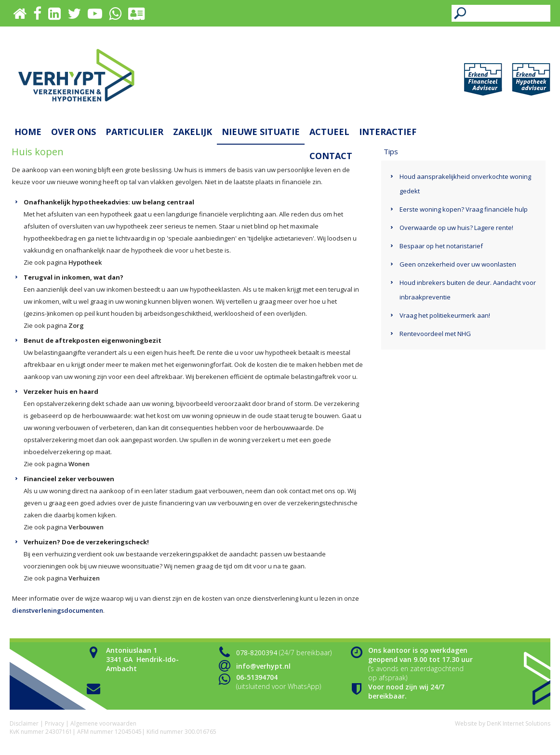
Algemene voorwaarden (103, 723)
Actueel (329, 132)
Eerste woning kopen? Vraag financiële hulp (464, 209)
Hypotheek (85, 262)
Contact (331, 156)
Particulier (134, 132)
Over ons (73, 132)
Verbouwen (86, 527)
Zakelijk (193, 132)
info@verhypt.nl (263, 666)
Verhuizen (84, 578)
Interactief (388, 132)
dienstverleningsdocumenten (58, 610)
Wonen (79, 464)
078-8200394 (257, 653)
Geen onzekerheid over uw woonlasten (458, 264)
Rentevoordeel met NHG (435, 334)
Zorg (76, 325)
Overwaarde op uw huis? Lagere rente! (456, 228)
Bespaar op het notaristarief (441, 246)
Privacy (54, 723)
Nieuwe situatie (261, 132)
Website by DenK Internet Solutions (503, 723)
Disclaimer (24, 723)
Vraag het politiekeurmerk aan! (445, 315)
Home (28, 132)
